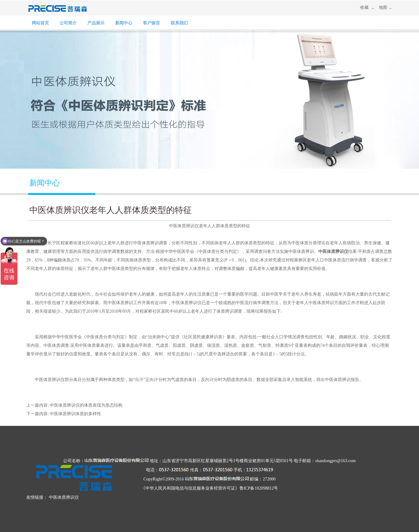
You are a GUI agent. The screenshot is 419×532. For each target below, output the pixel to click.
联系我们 (179, 23)
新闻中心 (124, 23)
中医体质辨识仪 (333, 252)
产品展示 (96, 23)
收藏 (364, 7)
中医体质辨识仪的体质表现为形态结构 (86, 405)
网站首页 (40, 23)
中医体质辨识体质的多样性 (75, 414)
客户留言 (151, 23)
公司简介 (68, 23)
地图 (383, 7)
